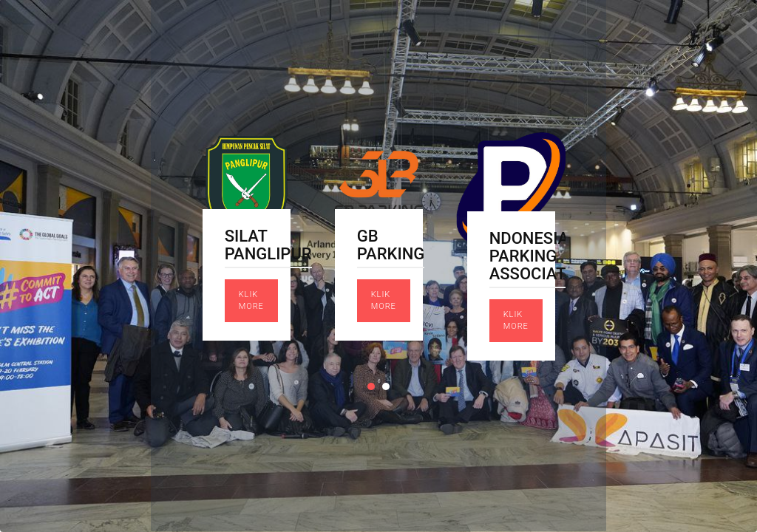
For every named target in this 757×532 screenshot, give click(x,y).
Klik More (251, 300)
